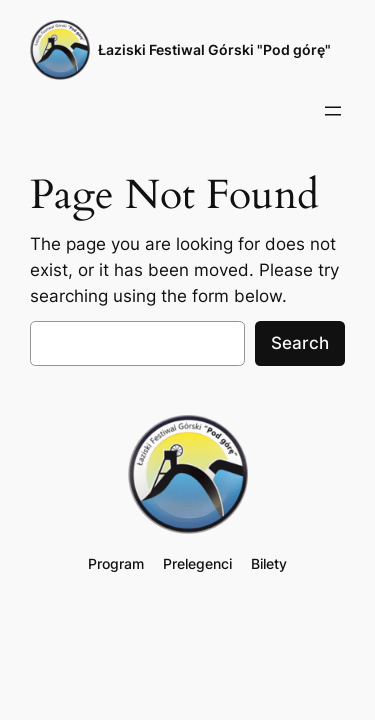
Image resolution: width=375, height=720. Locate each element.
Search (300, 343)
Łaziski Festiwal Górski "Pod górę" (214, 49)
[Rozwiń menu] (333, 111)
